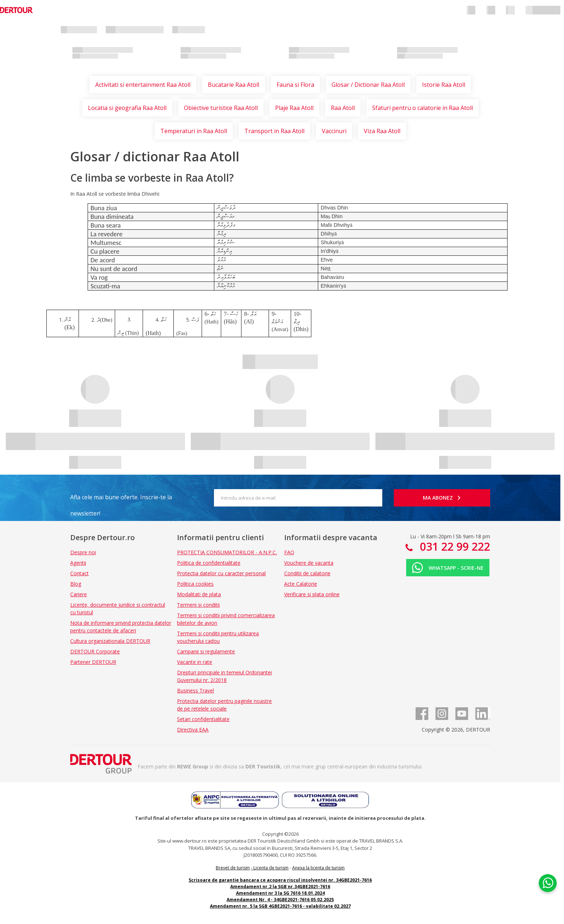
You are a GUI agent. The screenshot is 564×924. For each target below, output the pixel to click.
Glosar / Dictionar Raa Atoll (368, 85)
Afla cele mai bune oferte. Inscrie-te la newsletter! (121, 499)
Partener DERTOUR (93, 662)
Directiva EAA (193, 730)
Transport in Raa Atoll (274, 131)
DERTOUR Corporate (95, 651)
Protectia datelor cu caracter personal (221, 573)
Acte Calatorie (301, 584)
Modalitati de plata (199, 594)
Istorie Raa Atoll (444, 85)
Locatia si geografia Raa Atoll (127, 108)
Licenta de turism (271, 868)
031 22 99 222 (454, 546)
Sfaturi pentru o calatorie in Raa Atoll (422, 108)
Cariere (79, 594)
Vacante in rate (195, 662)
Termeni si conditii (198, 605)
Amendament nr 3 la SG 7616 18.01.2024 (280, 893)
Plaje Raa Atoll (294, 108)
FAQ (289, 552)
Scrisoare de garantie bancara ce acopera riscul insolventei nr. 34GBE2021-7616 (280, 880)
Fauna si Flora (295, 85)
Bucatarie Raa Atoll (233, 85)
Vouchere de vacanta (309, 563)
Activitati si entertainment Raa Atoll (143, 85)
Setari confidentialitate (203, 719)
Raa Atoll (343, 108)
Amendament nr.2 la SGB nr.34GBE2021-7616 (280, 887)
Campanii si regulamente (206, 651)
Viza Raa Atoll (382, 131)
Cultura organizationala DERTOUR (110, 641)
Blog (76, 584)
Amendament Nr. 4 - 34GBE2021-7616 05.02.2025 (280, 900)
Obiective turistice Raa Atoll (221, 108)
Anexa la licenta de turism (318, 868)
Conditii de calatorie (307, 573)
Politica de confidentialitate (209, 563)
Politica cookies (195, 584)
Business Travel (195, 690)
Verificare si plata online (312, 594)
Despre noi (83, 552)
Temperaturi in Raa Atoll (194, 131)
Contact (79, 573)
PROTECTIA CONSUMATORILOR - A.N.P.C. (227, 552)
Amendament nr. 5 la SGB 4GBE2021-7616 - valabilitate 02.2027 (280, 906)
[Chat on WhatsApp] (548, 882)
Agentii (78, 563)
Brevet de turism (233, 868)
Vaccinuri (334, 131)
